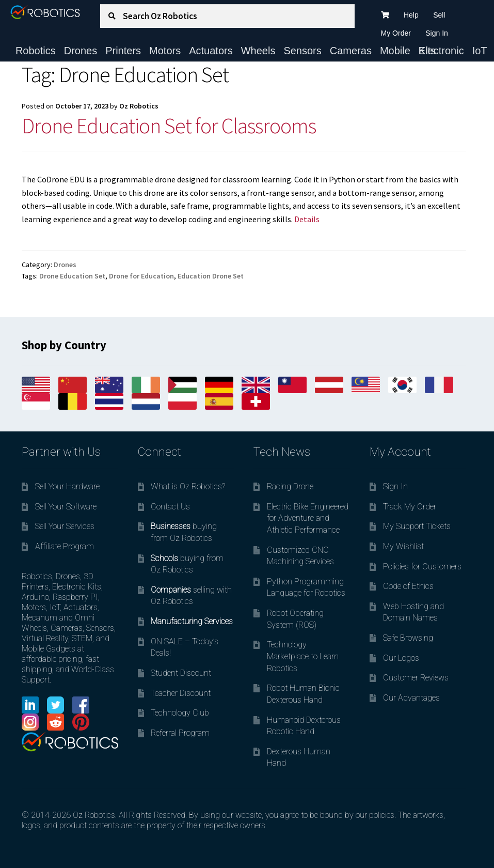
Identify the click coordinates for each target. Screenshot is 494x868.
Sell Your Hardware (67, 486)
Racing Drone (290, 486)
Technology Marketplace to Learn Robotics (303, 656)
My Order (396, 33)
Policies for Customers (422, 567)
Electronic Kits (441, 51)
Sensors (302, 51)
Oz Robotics (139, 106)
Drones (81, 51)
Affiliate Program (65, 546)
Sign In (437, 33)
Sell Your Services (65, 526)
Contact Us (170, 507)
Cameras (351, 51)
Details (307, 219)
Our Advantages (411, 698)
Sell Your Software (66, 507)
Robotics (36, 51)
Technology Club (180, 713)
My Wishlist (403, 546)
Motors (165, 51)
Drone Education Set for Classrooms (169, 126)
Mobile (395, 51)
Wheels (258, 51)
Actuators (211, 51)
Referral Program (180, 733)
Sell (439, 15)
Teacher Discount (181, 693)
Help (411, 15)
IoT (480, 51)
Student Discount (181, 673)
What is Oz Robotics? (188, 486)
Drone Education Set (72, 276)
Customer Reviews (416, 678)
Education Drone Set (211, 276)
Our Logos (401, 658)
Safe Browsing (408, 638)
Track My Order (410, 507)
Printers (123, 51)
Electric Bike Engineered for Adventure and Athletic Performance (308, 518)
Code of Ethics (408, 586)
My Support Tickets (417, 526)
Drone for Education (141, 276)
